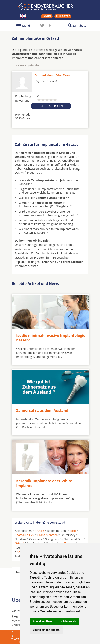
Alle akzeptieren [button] (43, 621)
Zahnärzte (79, 25)
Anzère (39, 531)
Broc (73, 531)
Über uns (22, 631)
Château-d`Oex (24, 535)
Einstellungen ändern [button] (46, 630)
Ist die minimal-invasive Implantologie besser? (51, 338)
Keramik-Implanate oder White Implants (44, 483)
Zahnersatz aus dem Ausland (42, 410)
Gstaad (19, 543)
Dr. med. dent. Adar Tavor (53, 75)
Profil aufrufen (51, 106)
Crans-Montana (47, 535)
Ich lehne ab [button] (68, 621)
